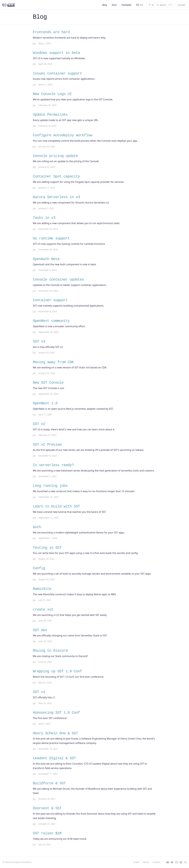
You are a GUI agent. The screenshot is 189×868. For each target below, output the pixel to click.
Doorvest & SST (47, 808)
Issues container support (57, 74)
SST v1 (39, 692)
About (146, 862)
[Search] (165, 5)
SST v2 (39, 424)
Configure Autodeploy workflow (63, 135)
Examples (127, 5)
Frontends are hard (51, 32)
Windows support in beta (56, 53)
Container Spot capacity (56, 176)
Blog (105, 5)
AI (151, 5)
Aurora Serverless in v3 (56, 197)
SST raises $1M (47, 833)
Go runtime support (51, 238)
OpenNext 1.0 (45, 403)
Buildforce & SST (49, 783)
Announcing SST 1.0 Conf (56, 713)
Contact (156, 862)
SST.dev (40, 630)
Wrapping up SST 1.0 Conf (57, 671)
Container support (50, 300)
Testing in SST (47, 548)
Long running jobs (50, 486)
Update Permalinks (50, 115)
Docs (114, 5)
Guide (136, 862)
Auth (37, 527)
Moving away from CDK (53, 362)
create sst (43, 610)
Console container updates (58, 280)
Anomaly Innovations (21, 862)
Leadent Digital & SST (54, 758)
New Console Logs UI (52, 94)
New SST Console (48, 383)
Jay (34, 43)
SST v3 (39, 342)
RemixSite (42, 589)
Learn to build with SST (56, 506)
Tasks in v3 (44, 218)
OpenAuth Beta (46, 259)
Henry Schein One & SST (55, 733)
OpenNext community (51, 321)
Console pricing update (55, 156)
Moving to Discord (50, 651)
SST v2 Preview (47, 445)
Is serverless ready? (53, 465)
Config (39, 568)
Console (181, 5)
